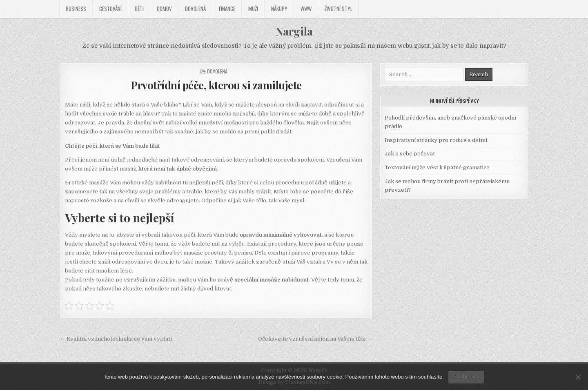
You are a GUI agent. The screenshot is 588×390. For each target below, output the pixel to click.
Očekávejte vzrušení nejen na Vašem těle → (315, 339)
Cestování (110, 9)
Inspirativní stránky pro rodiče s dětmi (436, 140)
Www (306, 9)
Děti (139, 9)
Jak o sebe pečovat (410, 154)
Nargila (294, 31)
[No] (578, 377)
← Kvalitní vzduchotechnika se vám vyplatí (116, 339)
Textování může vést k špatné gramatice (437, 167)
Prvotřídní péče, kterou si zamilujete (216, 85)
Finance (227, 9)
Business (76, 9)
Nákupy (279, 9)
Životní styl (339, 9)
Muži (253, 9)
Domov (164, 9)
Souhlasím (466, 377)
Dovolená (195, 9)
